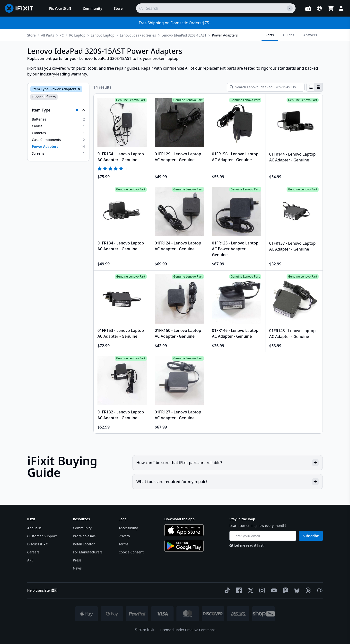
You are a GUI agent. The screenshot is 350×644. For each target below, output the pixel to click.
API (30, 560)
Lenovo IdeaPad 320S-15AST (184, 35)
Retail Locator (84, 544)
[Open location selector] (319, 8)
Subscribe (311, 536)
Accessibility (128, 528)
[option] (58, 119)
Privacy (124, 536)
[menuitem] (60, 8)
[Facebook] (238, 590)
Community (82, 528)
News (77, 568)
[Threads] (307, 590)
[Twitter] (250, 590)
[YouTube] (273, 590)
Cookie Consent (131, 552)
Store (31, 35)
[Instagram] (261, 590)
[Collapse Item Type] (58, 110)
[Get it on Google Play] (184, 546)
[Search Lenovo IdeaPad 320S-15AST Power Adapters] (266, 87)
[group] (315, 87)
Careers (33, 552)
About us (34, 528)
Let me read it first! (247, 545)
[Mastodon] (285, 590)
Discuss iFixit (37, 544)
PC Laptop (77, 35)
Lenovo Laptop (103, 35)
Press (77, 560)
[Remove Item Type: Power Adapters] (79, 89)
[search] (216, 8)
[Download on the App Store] (184, 530)
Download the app (179, 519)
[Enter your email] (263, 536)
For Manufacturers (88, 552)
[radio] (311, 87)
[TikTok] (226, 590)
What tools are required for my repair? (227, 482)
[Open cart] (331, 8)
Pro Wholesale (84, 536)
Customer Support (42, 536)
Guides (289, 35)
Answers (310, 35)
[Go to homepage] (21, 8)
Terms (123, 544)
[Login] (341, 8)
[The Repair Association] (319, 590)
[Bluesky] (296, 591)
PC (62, 35)
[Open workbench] (308, 8)
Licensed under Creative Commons (188, 630)
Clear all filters (44, 97)
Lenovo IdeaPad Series (138, 35)
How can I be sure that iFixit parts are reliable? (227, 463)
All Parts (48, 35)
